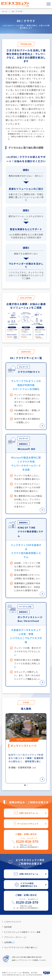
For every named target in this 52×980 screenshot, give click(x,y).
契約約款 (8, 927)
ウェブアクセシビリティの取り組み (19, 947)
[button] (25, 785)
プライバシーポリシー (14, 937)
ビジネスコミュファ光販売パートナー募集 (22, 932)
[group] (26, 748)
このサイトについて (13, 922)
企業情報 (8, 942)
